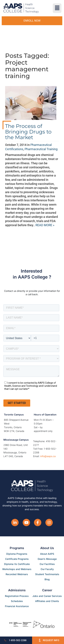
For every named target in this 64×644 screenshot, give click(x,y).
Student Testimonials (47, 574)
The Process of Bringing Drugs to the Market (28, 132)
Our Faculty (47, 569)
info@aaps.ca (48, 456)
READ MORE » (45, 225)
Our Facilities (47, 564)
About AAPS (47, 554)
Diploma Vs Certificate (17, 564)
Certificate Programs (17, 559)
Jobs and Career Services (47, 596)
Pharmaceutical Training (41, 149)
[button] (57, 8)
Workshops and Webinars (17, 569)
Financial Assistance (17, 606)
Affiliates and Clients (47, 601)
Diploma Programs (17, 554)
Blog (47, 579)
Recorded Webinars (17, 574)
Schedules (17, 601)
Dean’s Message (47, 559)
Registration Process (17, 596)
